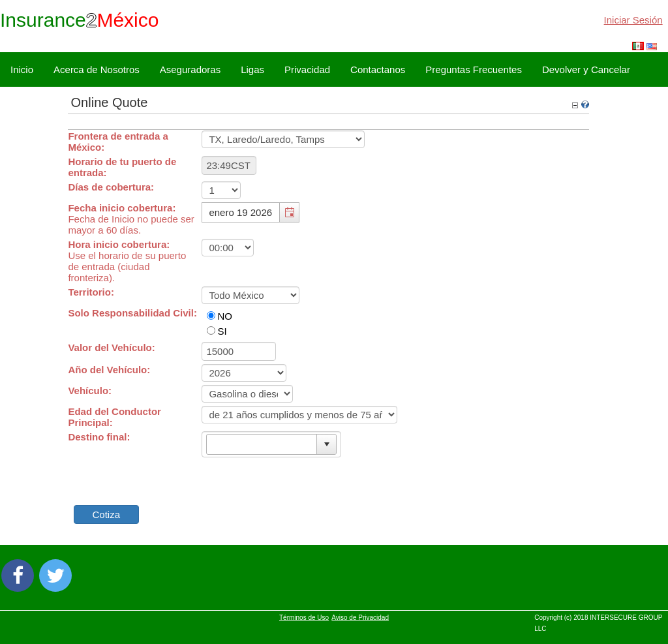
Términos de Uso (304, 618)
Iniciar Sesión (633, 20)
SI (222, 331)
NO (225, 316)
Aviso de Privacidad (360, 618)
